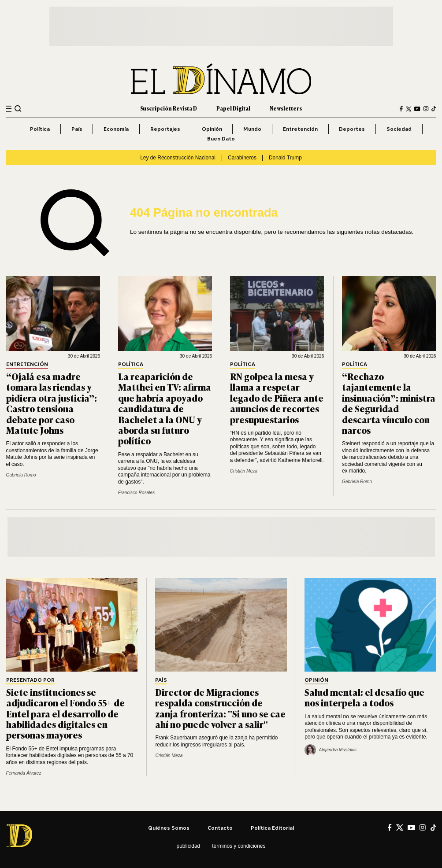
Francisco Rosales (136, 493)
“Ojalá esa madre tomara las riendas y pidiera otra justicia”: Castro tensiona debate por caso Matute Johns (52, 403)
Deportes (352, 129)
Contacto (220, 828)
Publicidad (189, 846)
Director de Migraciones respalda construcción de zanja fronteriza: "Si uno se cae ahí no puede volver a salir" (220, 708)
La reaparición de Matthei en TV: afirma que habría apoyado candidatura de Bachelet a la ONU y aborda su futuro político (165, 408)
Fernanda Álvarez (24, 773)
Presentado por (30, 680)
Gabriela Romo (21, 475)
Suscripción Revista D (169, 109)
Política (40, 129)
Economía (116, 129)
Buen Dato (221, 139)
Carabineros (242, 158)
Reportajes (165, 129)
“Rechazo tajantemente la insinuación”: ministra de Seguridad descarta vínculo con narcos (389, 403)
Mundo (252, 129)
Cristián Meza (244, 471)
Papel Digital (233, 109)
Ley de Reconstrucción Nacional (178, 158)
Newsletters (286, 109)
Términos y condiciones (239, 846)
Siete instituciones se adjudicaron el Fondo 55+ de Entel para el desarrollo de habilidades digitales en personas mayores (65, 713)
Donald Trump (285, 158)
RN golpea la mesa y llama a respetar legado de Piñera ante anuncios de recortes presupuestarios (277, 398)
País (77, 129)
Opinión (212, 129)
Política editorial (272, 828)
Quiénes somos (169, 828)
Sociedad (399, 129)
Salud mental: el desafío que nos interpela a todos (364, 697)
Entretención (300, 129)
